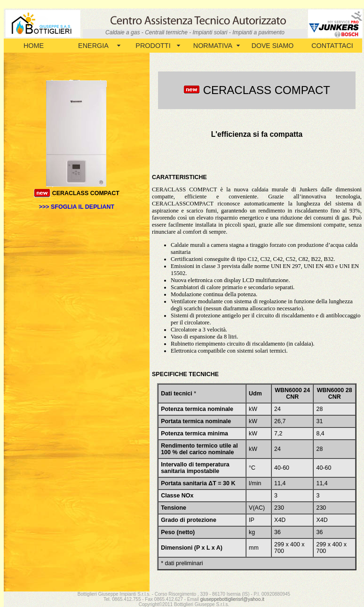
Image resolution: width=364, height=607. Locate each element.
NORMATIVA (213, 46)
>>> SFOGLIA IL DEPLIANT (77, 207)
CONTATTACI (332, 46)
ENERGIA (93, 46)
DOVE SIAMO (273, 46)
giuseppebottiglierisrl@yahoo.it (232, 599)
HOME (34, 46)
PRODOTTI (153, 46)
